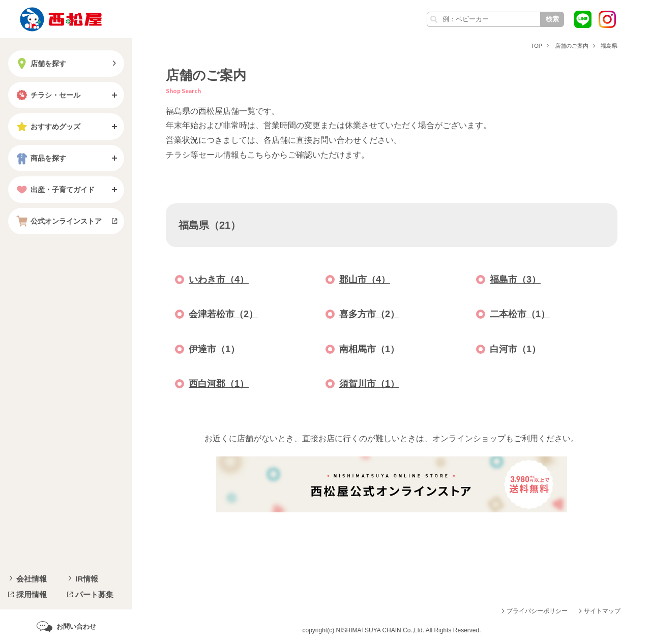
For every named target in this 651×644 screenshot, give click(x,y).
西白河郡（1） (219, 384)
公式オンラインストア (58, 221)
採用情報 (32, 594)
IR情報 (87, 579)
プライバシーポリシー (537, 611)
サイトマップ (602, 611)
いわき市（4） (219, 280)
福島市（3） (515, 280)
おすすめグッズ (47, 127)
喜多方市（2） (369, 314)
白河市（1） (515, 349)
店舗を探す (40, 64)
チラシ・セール (47, 95)
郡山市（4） (365, 280)
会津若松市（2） (223, 314)
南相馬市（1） (369, 349)
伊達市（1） (214, 349)
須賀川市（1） (369, 384)
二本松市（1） (520, 314)
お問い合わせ (76, 626)
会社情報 (32, 579)
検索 (552, 19)
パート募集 (94, 594)
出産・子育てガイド (54, 190)
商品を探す (40, 158)
